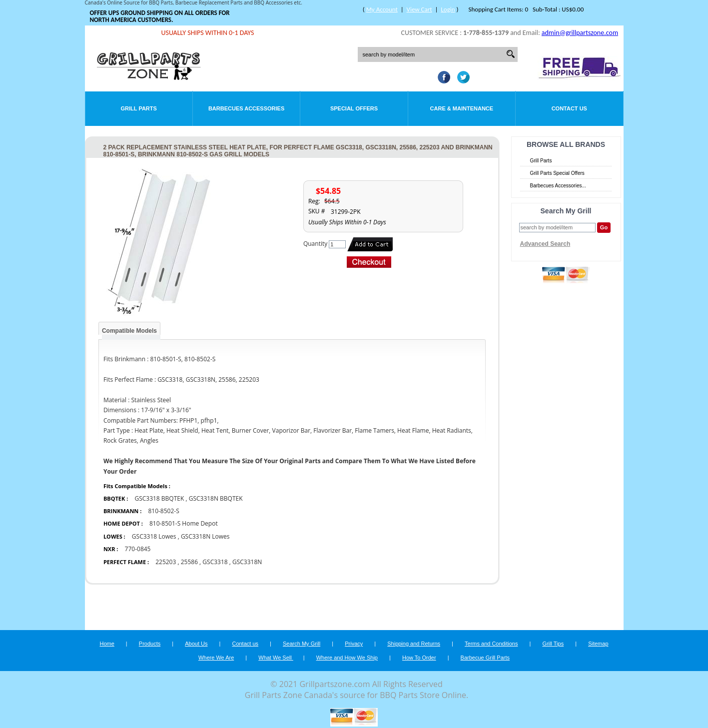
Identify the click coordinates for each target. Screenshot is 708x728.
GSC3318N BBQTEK (216, 498)
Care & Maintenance (462, 108)
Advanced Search (545, 244)
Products (150, 644)
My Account (382, 9)
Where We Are (216, 658)
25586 (189, 562)
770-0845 (138, 549)
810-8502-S (163, 511)
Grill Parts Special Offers (557, 173)
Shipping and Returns (414, 644)
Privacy (354, 644)
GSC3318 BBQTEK (160, 498)
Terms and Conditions (491, 644)
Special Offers (354, 108)
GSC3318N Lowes (205, 536)
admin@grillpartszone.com (580, 33)
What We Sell (276, 658)
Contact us (245, 644)
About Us (196, 644)
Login (448, 9)
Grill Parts (139, 108)
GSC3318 (215, 562)
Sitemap (598, 644)
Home (107, 644)
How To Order (419, 658)
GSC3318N (247, 562)
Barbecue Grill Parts (485, 658)
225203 (166, 562)
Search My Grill (302, 644)
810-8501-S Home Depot (184, 523)
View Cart (419, 9)
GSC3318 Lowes (154, 536)
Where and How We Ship (347, 658)
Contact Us (569, 108)
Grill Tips (553, 644)
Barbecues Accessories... (558, 186)
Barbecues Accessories (246, 108)
